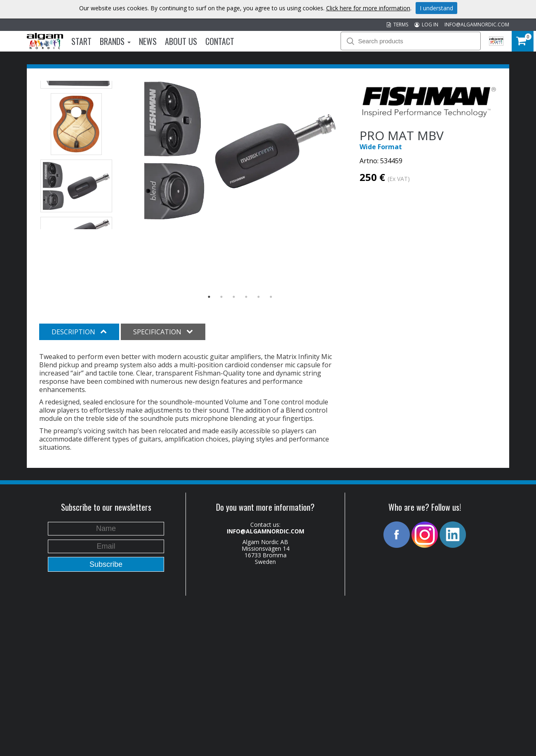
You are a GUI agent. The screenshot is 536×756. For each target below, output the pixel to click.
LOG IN (426, 25)
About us (181, 41)
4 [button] (246, 297)
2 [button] (221, 297)
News (148, 41)
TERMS (397, 25)
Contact (220, 41)
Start (81, 41)
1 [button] (209, 297)
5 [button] (259, 297)
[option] (240, 150)
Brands (115, 41)
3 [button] (234, 297)
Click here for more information (368, 8)
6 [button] (271, 297)
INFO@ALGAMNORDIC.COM (477, 25)
